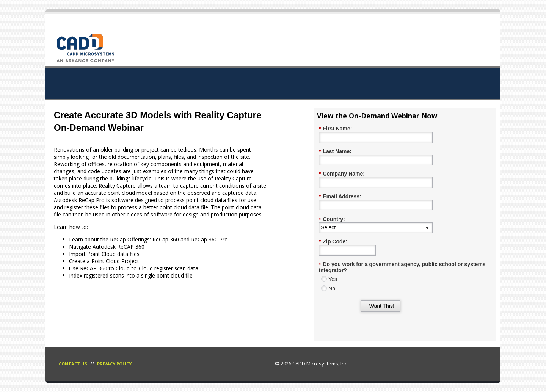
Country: (332, 219)
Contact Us (73, 364)
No (332, 289)
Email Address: (340, 197)
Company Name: (342, 174)
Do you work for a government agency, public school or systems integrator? (402, 267)
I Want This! (380, 306)
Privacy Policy (114, 364)
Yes (333, 279)
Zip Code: (333, 242)
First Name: (335, 129)
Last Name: (335, 151)
